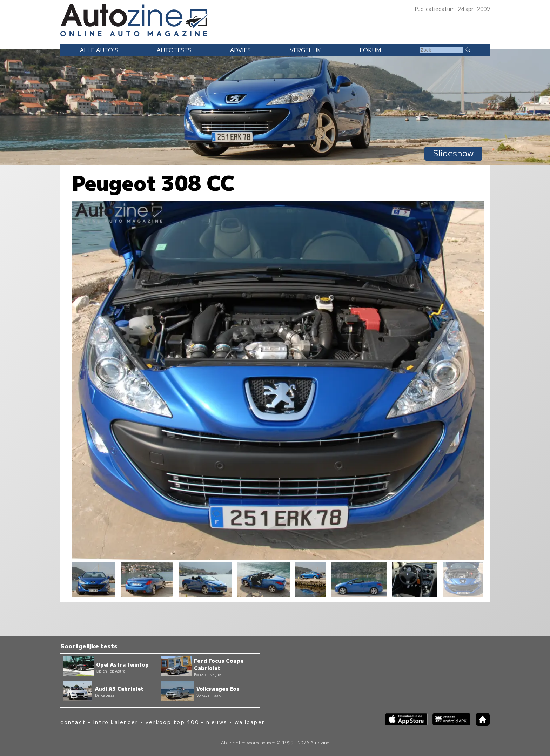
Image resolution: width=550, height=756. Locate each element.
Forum (370, 50)
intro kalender (116, 722)
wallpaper (250, 722)
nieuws (217, 722)
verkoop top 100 (172, 722)
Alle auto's (99, 50)
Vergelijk (305, 50)
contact (73, 722)
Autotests (174, 50)
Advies (240, 50)
